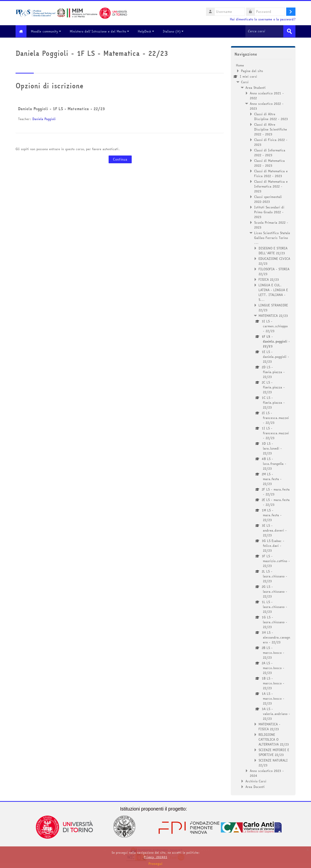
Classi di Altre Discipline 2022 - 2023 (271, 116)
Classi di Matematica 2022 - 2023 (269, 163)
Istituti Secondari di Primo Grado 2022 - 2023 (269, 212)
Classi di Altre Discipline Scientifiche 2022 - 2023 (271, 129)
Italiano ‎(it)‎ (176, 31)
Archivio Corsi (256, 781)
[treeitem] (263, 426)
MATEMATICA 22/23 (273, 315)
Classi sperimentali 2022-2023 (268, 199)
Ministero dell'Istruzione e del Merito (102, 31)
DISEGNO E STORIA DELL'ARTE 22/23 (273, 250)
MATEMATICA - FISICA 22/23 (269, 726)
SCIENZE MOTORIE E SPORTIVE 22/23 (274, 752)
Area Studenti (255, 87)
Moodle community (48, 31)
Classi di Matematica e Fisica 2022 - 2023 (271, 173)
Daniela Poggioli (44, 119)
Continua (120, 159)
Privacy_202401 (155, 857)
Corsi (245, 82)
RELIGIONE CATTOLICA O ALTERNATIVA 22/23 (274, 739)
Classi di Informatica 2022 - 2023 (270, 152)
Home (240, 65)
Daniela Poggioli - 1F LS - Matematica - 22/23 (61, 108)
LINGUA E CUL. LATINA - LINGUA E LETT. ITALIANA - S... (273, 292)
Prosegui (155, 864)
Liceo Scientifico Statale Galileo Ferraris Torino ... (272, 237)
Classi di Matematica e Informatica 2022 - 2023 (271, 186)
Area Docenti (255, 786)
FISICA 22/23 (269, 279)
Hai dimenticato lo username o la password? (263, 19)
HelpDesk (148, 31)
